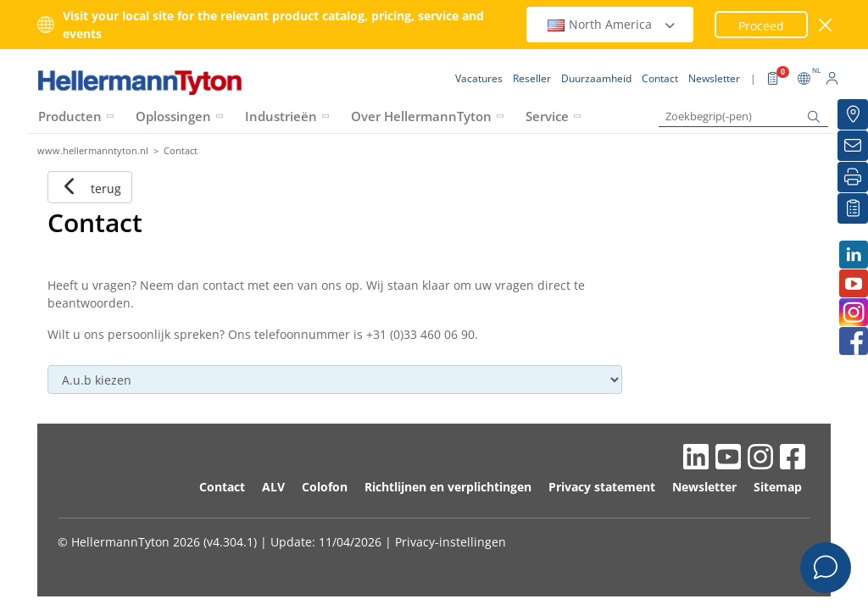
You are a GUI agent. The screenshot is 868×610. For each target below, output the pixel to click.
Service (547, 116)
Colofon (325, 487)
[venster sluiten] (826, 25)
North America (612, 24)
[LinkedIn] (853, 255)
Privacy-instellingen (451, 542)
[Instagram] (853, 312)
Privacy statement (602, 487)
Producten (70, 116)
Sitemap (778, 487)
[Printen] (853, 177)
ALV (273, 487)
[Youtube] (853, 283)
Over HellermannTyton (421, 116)
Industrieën (281, 116)
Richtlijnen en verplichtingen (448, 487)
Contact (222, 487)
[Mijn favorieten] (853, 208)
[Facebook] (853, 341)
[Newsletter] (853, 146)
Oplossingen (173, 116)
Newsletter (704, 487)
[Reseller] (853, 114)
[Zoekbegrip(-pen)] (743, 116)
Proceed (761, 26)
